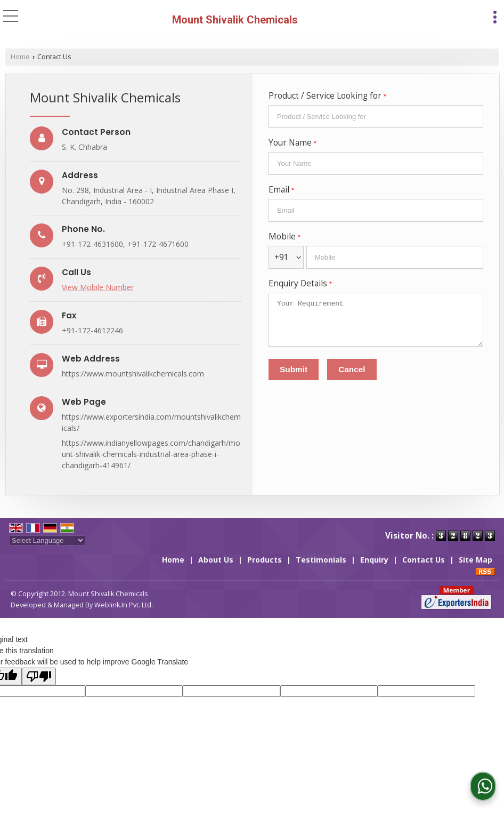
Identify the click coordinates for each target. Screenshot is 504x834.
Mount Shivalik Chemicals (235, 20)
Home (20, 57)
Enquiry (374, 560)
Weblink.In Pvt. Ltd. (124, 605)
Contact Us (424, 560)
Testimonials (321, 560)
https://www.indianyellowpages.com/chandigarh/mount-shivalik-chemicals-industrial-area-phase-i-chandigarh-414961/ (151, 454)
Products (265, 560)
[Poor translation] (39, 676)
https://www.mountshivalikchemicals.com (133, 374)
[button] (98, 287)
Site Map (475, 560)
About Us (216, 560)
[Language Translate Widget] (47, 540)
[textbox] (376, 117)
